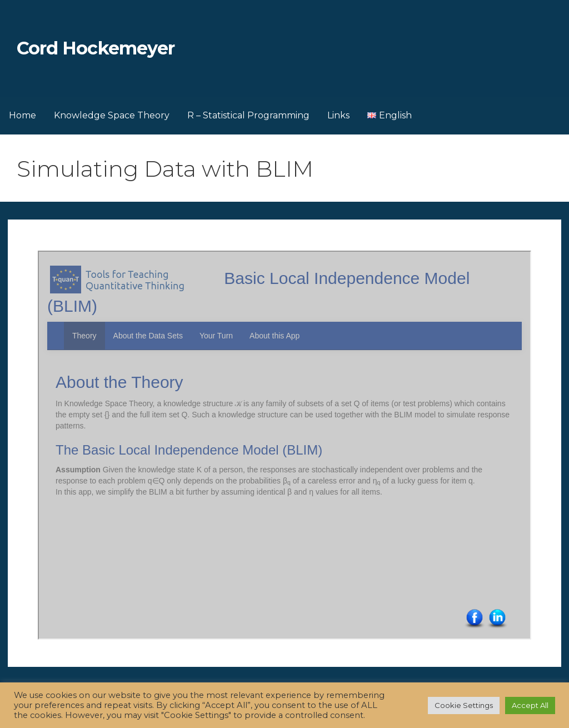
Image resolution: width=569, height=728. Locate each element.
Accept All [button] (530, 705)
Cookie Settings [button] (464, 705)
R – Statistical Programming (248, 115)
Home (23, 115)
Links (338, 115)
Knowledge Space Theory (112, 115)
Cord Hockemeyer (96, 48)
